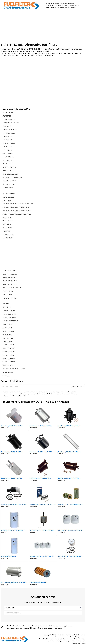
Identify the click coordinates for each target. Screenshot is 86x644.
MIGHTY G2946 (8, 291)
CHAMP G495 (7, 150)
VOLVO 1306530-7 (9, 352)
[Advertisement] (43, 27)
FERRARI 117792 (8, 164)
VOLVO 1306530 (8, 345)
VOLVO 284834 (8, 365)
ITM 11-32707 (7, 217)
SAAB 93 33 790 (8, 328)
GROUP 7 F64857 (9, 188)
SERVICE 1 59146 (8, 331)
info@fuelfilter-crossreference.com (76, 641)
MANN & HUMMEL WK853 (12, 288)
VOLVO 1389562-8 (9, 362)
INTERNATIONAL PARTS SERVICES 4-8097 (17, 211)
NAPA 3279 (6, 307)
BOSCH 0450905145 (10, 130)
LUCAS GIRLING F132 (10, 281)
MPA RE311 (6, 304)
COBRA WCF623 (8, 153)
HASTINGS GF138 (9, 194)
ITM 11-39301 (7, 228)
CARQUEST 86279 (9, 143)
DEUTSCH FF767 (8, 160)
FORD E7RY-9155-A (9, 167)
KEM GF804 (7, 231)
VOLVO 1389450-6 (9, 359)
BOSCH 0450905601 (10, 133)
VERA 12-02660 (8, 341)
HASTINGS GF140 (9, 197)
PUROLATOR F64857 (10, 318)
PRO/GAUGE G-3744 (10, 314)
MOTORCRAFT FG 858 (10, 298)
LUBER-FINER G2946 (10, 274)
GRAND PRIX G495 (9, 184)
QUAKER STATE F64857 (10, 321)
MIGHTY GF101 (8, 294)
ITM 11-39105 (7, 224)
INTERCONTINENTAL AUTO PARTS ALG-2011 (18, 204)
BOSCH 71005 (7, 136)
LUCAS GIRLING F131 (10, 277)
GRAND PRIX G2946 (9, 181)
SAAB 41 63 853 (8, 324)
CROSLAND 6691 (8, 157)
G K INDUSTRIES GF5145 (11, 174)
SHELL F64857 (7, 335)
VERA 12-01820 (8, 338)
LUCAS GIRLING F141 (10, 284)
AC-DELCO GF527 (9, 112)
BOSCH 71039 (7, 140)
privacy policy (81, 643)
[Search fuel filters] (36, 386)
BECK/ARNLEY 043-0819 (11, 123)
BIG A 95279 (7, 126)
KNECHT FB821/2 (9, 235)
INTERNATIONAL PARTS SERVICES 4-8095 (17, 207)
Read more (73, 8)
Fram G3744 (7, 171)
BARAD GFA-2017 (9, 119)
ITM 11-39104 (7, 221)
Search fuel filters (78, 386)
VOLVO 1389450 (8, 355)
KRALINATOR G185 (9, 271)
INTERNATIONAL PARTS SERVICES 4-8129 (17, 214)
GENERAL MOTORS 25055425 (13, 177)
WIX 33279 (6, 376)
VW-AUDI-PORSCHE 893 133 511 (14, 369)
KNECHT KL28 (7, 238)
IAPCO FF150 (7, 200)
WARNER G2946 (8, 372)
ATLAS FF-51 (7, 116)
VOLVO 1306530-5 (9, 348)
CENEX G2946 (7, 147)
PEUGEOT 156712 (9, 311)
